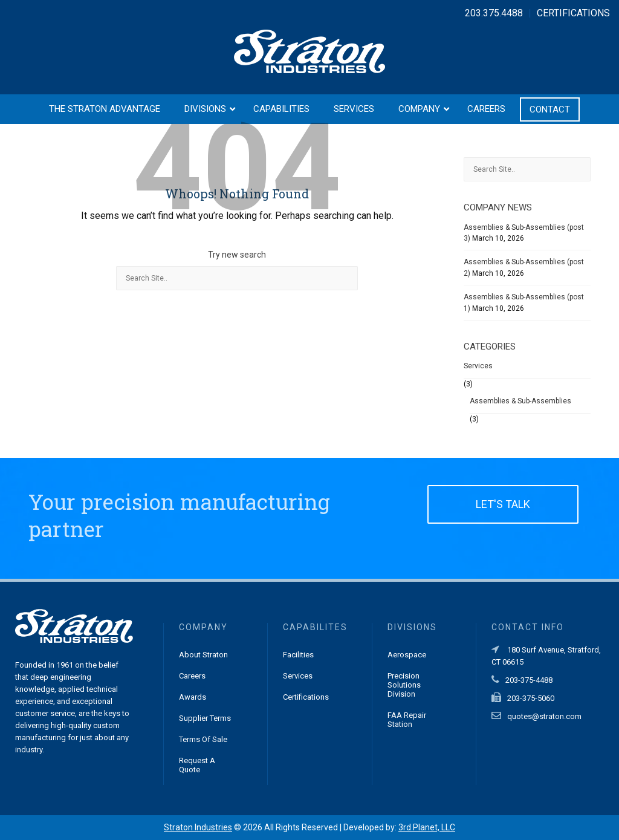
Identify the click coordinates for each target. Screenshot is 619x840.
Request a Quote (197, 765)
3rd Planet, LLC (427, 827)
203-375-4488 (529, 680)
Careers (192, 676)
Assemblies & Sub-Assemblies (520, 401)
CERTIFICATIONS (573, 13)
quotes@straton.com (544, 716)
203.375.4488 (494, 13)
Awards (193, 697)
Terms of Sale (203, 739)
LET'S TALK (503, 504)
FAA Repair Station (407, 720)
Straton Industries (198, 827)
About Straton (203, 655)
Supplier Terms (205, 718)
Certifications (306, 697)
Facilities (298, 655)
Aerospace (407, 655)
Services (478, 366)
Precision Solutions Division (404, 685)
